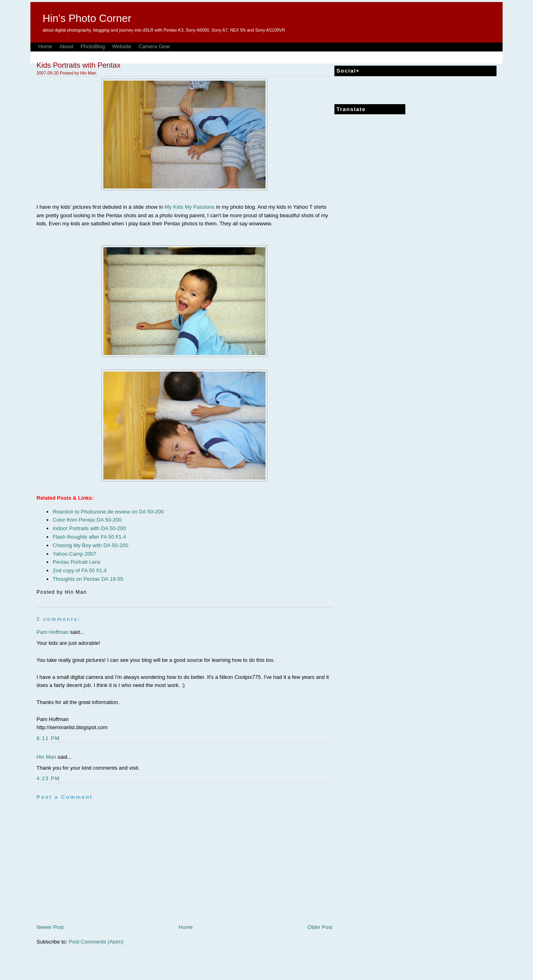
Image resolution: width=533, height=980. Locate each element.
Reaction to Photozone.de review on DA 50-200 (108, 512)
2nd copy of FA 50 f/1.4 (80, 570)
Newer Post (50, 927)
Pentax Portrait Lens (77, 562)
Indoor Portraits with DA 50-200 (89, 528)
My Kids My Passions (190, 207)
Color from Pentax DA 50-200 (87, 520)
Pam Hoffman (52, 632)
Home (45, 46)
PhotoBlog (93, 46)
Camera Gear (154, 46)
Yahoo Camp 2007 (74, 554)
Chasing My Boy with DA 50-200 (90, 545)
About (66, 46)
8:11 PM (48, 738)
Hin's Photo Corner (87, 18)
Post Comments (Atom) (96, 942)
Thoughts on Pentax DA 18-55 (88, 579)
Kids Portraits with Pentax (78, 65)
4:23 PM (48, 778)
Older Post (320, 927)
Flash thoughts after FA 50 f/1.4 (89, 537)
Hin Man (46, 757)
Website (122, 46)
